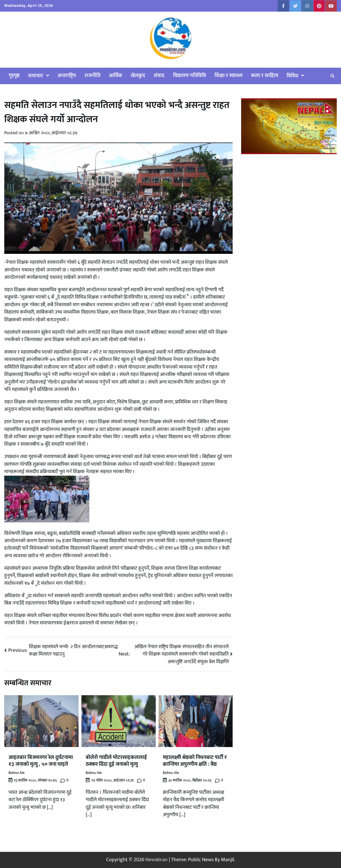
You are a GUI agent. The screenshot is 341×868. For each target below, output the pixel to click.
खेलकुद (138, 75)
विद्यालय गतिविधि (190, 75)
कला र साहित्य (265, 75)
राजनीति (92, 75)
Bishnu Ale (17, 773)
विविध (292, 76)
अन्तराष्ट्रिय (67, 75)
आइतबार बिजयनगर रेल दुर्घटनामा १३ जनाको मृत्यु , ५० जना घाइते (41, 761)
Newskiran (156, 860)
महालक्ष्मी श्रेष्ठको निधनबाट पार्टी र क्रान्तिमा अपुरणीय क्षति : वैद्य (195, 761)
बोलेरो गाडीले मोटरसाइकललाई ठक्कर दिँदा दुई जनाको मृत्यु (116, 761)
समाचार (36, 76)
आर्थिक (116, 75)
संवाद (159, 75)
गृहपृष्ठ (14, 75)
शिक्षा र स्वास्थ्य (229, 75)
